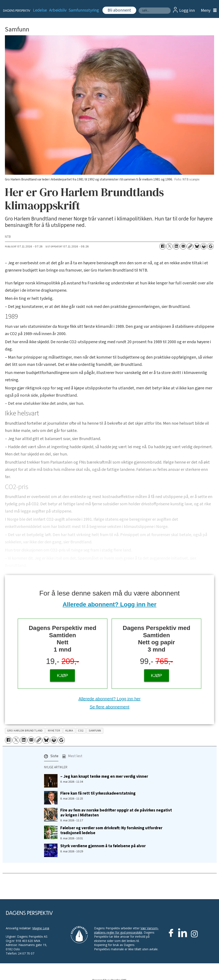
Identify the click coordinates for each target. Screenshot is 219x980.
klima (69, 731)
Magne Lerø (41, 928)
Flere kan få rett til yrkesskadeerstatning (98, 793)
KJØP (62, 676)
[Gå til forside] (14, 10)
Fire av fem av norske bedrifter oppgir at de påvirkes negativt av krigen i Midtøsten (116, 813)
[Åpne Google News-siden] (210, 246)
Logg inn (187, 10)
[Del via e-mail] (183, 246)
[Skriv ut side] (204, 246)
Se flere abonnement (109, 707)
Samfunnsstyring (84, 10)
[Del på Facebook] (163, 246)
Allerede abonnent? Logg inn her (110, 604)
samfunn (95, 731)
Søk (138, 7)
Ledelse (40, 10)
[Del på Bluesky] (197, 246)
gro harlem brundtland (25, 731)
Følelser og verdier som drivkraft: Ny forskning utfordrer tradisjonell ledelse (111, 830)
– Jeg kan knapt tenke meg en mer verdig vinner (104, 776)
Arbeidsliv (58, 10)
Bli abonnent (119, 10)
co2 (81, 731)
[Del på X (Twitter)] (169, 246)
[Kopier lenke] (190, 246)
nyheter (54, 731)
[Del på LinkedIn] (176, 246)
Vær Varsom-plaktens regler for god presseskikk (126, 930)
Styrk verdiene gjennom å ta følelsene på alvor (103, 846)
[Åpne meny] (208, 11)
